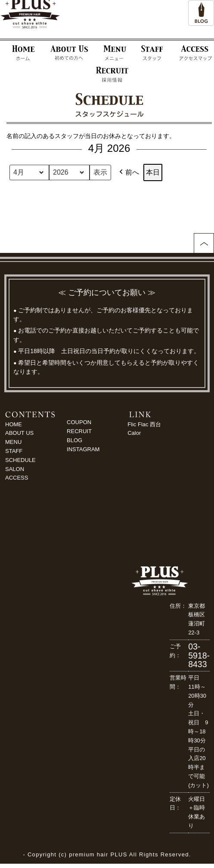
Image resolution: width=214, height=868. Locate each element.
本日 (153, 172)
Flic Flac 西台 (144, 424)
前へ (128, 172)
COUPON (79, 422)
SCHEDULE (20, 460)
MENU (13, 442)
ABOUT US (19, 433)
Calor (134, 433)
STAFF (14, 451)
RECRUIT (79, 431)
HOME (14, 424)
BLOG (74, 440)
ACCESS (17, 478)
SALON (15, 469)
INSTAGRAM (83, 449)
